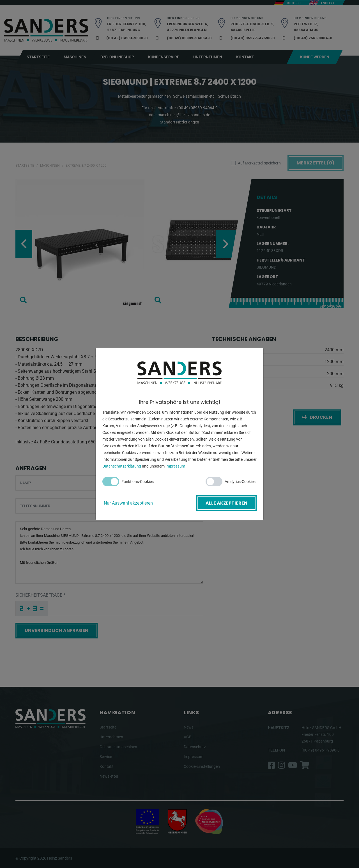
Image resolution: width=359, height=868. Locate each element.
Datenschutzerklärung (122, 466)
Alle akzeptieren (226, 503)
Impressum (175, 466)
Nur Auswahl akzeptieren (128, 503)
